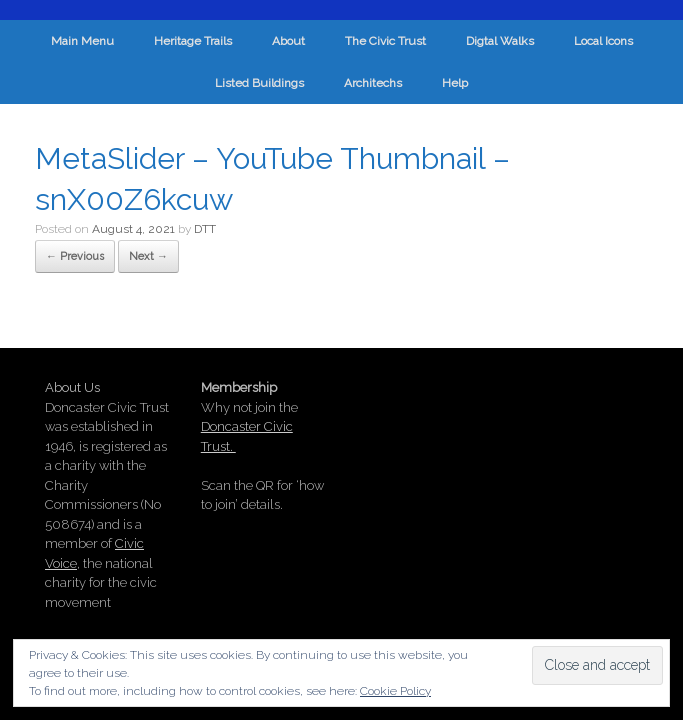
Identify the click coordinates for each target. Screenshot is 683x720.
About (288, 41)
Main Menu (82, 41)
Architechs (373, 83)
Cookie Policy (395, 691)
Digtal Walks (500, 41)
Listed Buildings (259, 83)
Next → (148, 256)
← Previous (75, 256)
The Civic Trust (385, 41)
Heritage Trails (193, 41)
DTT (205, 229)
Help (455, 83)
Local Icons (603, 41)
